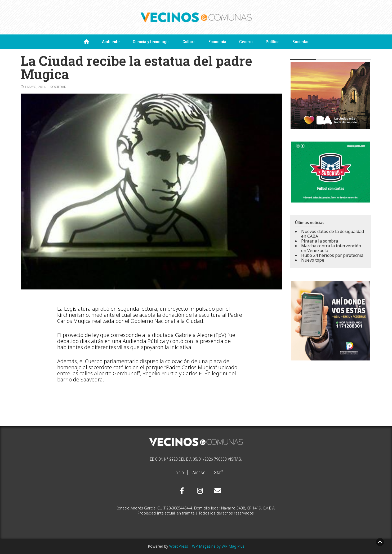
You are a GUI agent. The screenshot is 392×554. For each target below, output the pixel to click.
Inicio (179, 473)
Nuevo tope (313, 260)
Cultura (189, 42)
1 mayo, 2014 (35, 87)
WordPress (179, 546)
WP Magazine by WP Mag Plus (218, 546)
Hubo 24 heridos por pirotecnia (332, 255)
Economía (217, 42)
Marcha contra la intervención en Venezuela (331, 248)
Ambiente (111, 42)
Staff (218, 473)
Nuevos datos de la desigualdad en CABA (333, 234)
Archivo (199, 473)
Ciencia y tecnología (151, 42)
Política (273, 42)
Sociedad (301, 42)
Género (246, 42)
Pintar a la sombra (320, 241)
